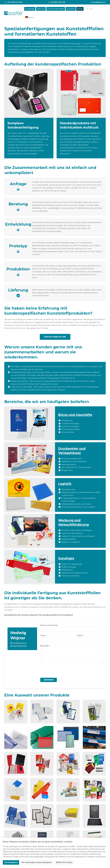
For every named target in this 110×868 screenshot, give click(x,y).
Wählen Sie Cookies (64, 862)
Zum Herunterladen (56, 9)
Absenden (49, 680)
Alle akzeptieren (11, 862)
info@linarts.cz (98, 2)
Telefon (80, 636)
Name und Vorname (49, 625)
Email (43, 636)
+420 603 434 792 (56, 2)
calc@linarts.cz (19, 643)
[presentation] (57, 671)
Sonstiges (66, 558)
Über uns (41, 9)
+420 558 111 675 (20, 646)
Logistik (65, 484)
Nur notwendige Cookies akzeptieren (37, 862)
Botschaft (44, 646)
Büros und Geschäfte (75, 415)
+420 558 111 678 (13, 2)
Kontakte (71, 9)
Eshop (80, 9)
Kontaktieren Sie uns (55, 337)
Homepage (30, 9)
